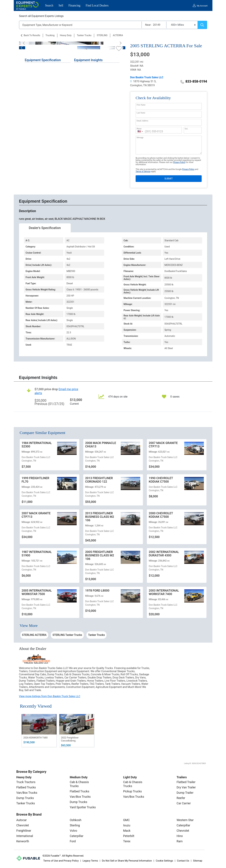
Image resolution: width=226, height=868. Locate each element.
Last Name (141, 113)
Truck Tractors (26, 782)
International (25, 836)
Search (49, 5)
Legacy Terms (90, 861)
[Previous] (25, 43)
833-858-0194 (194, 81)
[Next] (120, 43)
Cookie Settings (164, 861)
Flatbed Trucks (26, 787)
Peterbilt (129, 836)
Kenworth (23, 841)
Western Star (185, 820)
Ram (180, 841)
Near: (148, 25)
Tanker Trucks (84, 35)
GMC (126, 820)
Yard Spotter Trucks (83, 807)
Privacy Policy (179, 162)
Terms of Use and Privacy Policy (61, 861)
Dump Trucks (25, 798)
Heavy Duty (66, 35)
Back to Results (32, 35)
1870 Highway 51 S (143, 81)
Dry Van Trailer (186, 787)
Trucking (50, 35)
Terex (127, 841)
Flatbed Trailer (186, 782)
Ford (73, 841)
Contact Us (183, 861)
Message (140, 137)
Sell (61, 5)
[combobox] (140, 131)
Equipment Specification (43, 60)
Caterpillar (76, 836)
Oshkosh (75, 820)
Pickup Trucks (132, 791)
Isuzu (127, 825)
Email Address (142, 121)
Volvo (73, 831)
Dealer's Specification (45, 228)
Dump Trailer (185, 793)
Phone (139, 129)
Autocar (22, 820)
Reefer (181, 798)
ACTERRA (118, 35)
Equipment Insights (88, 60)
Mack (127, 831)
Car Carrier (184, 803)
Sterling (75, 825)
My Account (202, 6)
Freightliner (24, 831)
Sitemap (198, 861)
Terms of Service (143, 171)
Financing (75, 5)
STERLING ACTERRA (34, 635)
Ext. (186, 129)
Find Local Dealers (97, 5)
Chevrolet (23, 825)
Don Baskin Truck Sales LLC (147, 77)
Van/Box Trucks (27, 793)
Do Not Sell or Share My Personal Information (127, 861)
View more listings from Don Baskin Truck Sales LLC (50, 696)
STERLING (102, 35)
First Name (141, 105)
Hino (180, 836)
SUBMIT (169, 179)
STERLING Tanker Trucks (67, 635)
